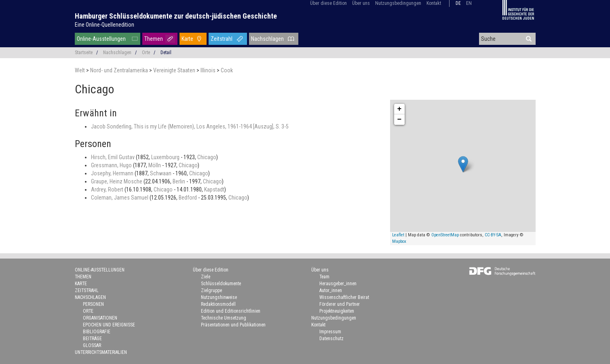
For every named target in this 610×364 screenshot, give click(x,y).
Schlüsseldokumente (221, 284)
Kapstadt (214, 189)
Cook (227, 70)
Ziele (206, 277)
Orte (146, 53)
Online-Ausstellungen (101, 39)
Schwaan (161, 173)
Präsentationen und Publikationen (233, 325)
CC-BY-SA (493, 235)
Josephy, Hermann (113, 173)
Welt (80, 70)
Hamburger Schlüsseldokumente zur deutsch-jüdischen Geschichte (176, 16)
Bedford (188, 198)
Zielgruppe (211, 290)
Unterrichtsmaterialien (101, 352)
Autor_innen (331, 290)
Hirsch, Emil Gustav (113, 157)
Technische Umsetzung (224, 318)
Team (324, 277)
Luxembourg (166, 157)
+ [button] (400, 109)
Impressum (330, 332)
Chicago (207, 157)
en (469, 3)
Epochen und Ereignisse (109, 325)
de (458, 3)
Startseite (84, 53)
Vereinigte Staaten (175, 70)
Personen (93, 304)
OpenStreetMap (445, 235)
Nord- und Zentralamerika (120, 70)
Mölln (155, 165)
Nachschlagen (267, 39)
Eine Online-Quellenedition (104, 25)
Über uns (361, 3)
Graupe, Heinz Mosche (117, 181)
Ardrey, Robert (108, 189)
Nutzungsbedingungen (398, 3)
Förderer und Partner (340, 304)
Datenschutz (331, 339)
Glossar (92, 345)
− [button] (400, 120)
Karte (187, 39)
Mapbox (399, 241)
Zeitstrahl (222, 39)
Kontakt (434, 3)
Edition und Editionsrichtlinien (231, 311)
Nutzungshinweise (219, 297)
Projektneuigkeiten (337, 311)
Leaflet (398, 235)
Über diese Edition (328, 3)
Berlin (179, 181)
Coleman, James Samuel (120, 198)
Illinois (209, 70)
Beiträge (92, 339)
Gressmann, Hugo (112, 165)
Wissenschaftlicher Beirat (344, 297)
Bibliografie (97, 332)
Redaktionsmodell (218, 304)
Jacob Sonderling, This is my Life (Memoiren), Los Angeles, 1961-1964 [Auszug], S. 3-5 (190, 126)
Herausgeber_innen (338, 284)
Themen (154, 39)
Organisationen (100, 318)
